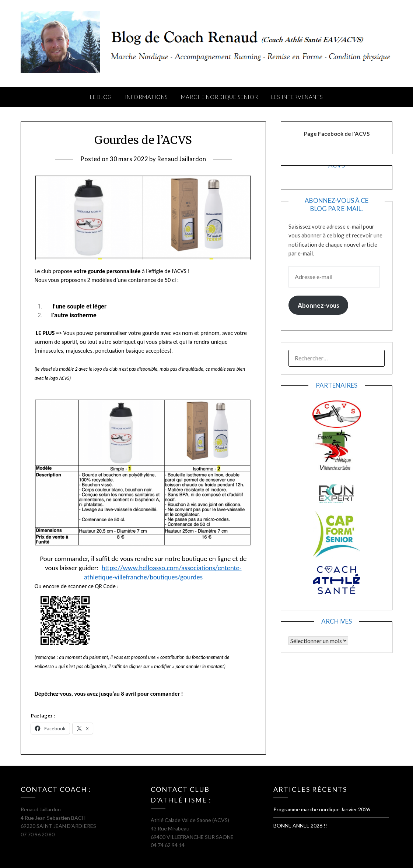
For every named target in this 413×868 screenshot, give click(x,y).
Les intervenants (297, 97)
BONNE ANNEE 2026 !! (300, 825)
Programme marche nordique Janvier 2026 (322, 809)
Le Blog (101, 97)
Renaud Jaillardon (181, 159)
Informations (146, 97)
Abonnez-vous (318, 305)
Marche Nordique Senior (220, 97)
